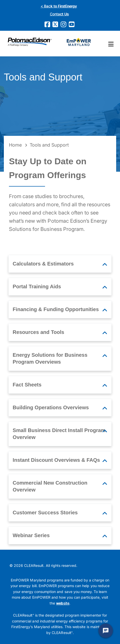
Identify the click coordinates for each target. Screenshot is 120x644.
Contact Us (59, 14)
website (63, 603)
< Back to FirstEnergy (59, 6)
